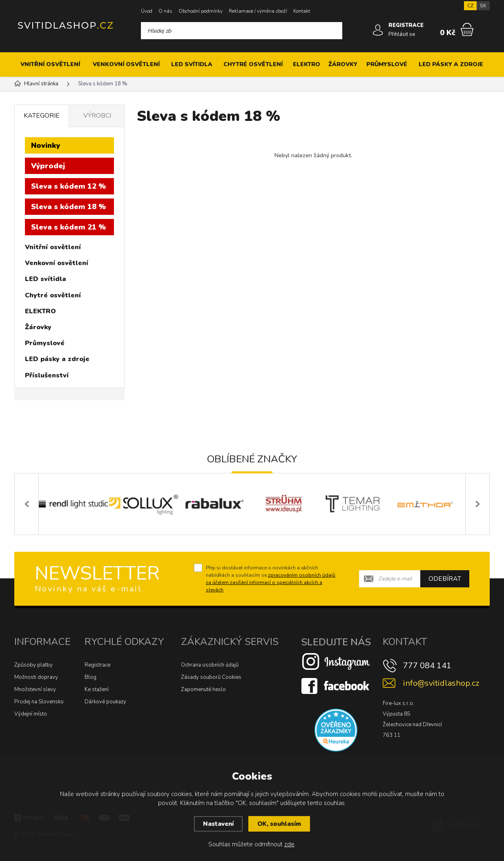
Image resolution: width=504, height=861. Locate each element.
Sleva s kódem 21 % (68, 227)
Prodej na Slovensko (39, 702)
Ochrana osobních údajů (210, 665)
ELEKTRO (307, 64)
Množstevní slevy (35, 689)
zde (289, 844)
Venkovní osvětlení (126, 64)
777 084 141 (427, 666)
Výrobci (97, 116)
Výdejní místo (31, 714)
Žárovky (343, 64)
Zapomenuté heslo (203, 689)
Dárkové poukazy (105, 702)
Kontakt (302, 11)
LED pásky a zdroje (451, 64)
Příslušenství (47, 375)
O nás (165, 11)
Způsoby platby (33, 665)
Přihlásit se (402, 34)
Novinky (46, 145)
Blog (90, 677)
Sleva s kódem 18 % (68, 207)
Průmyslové (387, 64)
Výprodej (48, 166)
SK (483, 6)
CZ (470, 6)
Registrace (97, 665)
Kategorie (42, 116)
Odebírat (445, 579)
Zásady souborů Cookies (211, 677)
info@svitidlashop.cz (441, 683)
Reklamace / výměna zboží (258, 11)
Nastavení (218, 824)
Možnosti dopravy (36, 677)
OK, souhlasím (279, 824)
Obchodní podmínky (201, 11)
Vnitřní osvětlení (50, 64)
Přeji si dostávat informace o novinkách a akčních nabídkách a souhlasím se (271, 579)
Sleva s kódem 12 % (68, 186)
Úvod (147, 11)
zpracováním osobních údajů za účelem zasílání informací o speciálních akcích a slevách (271, 582)
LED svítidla (192, 64)
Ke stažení (97, 689)
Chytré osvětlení (253, 64)
